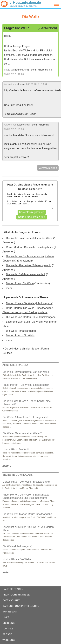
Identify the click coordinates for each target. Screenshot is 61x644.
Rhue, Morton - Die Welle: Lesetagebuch (30, 247)
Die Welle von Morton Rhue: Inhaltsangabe (31, 317)
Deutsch (7, 353)
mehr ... (10, 288)
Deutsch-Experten (29, 189)
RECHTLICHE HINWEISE (16, 595)
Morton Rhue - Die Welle (20, 336)
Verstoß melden (48, 168)
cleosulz (21, 84)
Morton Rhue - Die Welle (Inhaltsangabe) (30, 303)
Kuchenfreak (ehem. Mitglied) (32, 125)
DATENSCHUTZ (11, 600)
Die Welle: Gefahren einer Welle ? (26, 274)
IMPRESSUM (10, 612)
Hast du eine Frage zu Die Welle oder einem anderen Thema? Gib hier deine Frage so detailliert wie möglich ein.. (30, 201)
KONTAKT (8, 629)
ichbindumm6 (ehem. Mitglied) (31, 70)
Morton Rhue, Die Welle (20, 283)
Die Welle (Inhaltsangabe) (21, 331)
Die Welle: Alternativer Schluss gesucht (29, 265)
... (7, 466)
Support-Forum (40, 349)
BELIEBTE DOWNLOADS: (18, 475)
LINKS (6, 617)
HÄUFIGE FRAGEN (13, 589)
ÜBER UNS (8, 623)
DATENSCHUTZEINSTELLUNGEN (21, 606)
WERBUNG (9, 640)
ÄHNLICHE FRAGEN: (15, 365)
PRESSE (7, 634)
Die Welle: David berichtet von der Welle (29, 238)
